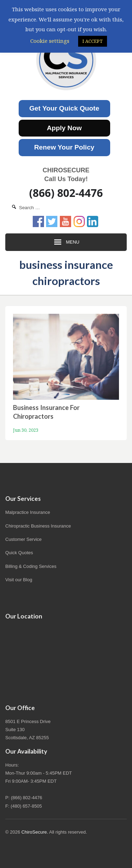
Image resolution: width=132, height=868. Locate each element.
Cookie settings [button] (50, 41)
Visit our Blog (19, 580)
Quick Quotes (19, 553)
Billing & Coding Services (31, 566)
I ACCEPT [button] (93, 41)
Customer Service (23, 539)
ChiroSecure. (35, 832)
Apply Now (64, 128)
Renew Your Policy (64, 147)
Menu (66, 242)
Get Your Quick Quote (64, 108)
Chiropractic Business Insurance (38, 526)
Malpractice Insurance (28, 512)
